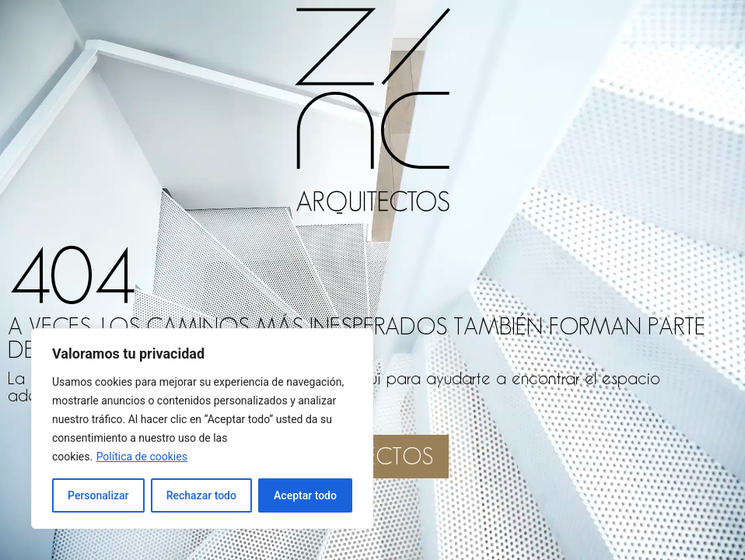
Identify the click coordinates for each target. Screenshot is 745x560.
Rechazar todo (201, 495)
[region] (202, 429)
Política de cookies (142, 457)
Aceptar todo (305, 495)
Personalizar (98, 495)
